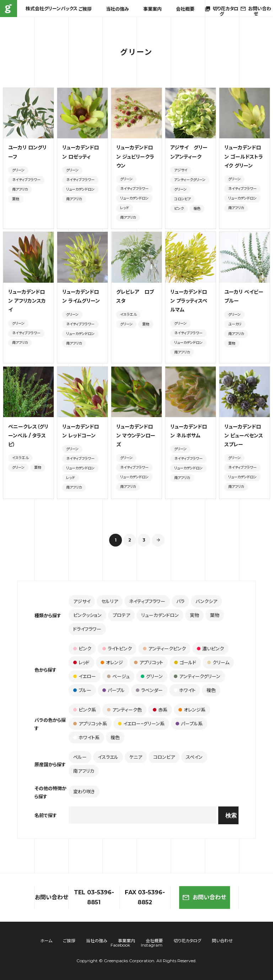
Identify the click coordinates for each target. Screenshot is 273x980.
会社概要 (185, 9)
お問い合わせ (204, 897)
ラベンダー (149, 690)
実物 (194, 615)
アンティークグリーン (190, 180)
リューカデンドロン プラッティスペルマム (189, 301)
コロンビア (183, 199)
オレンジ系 (192, 710)
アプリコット (149, 662)
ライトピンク (117, 649)
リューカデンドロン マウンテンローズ (136, 436)
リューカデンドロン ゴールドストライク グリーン (244, 156)
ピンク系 (85, 710)
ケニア (136, 757)
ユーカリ (235, 324)
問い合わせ (222, 941)
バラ (180, 601)
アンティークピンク (164, 649)
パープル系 (189, 724)
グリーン (18, 170)
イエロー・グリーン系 (141, 724)
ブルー (82, 690)
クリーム (218, 662)
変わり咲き (84, 792)
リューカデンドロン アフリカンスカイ (27, 301)
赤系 (160, 710)
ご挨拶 (85, 9)
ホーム (46, 941)
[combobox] (143, 815)
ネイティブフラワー (26, 180)
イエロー (85, 676)
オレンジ (112, 662)
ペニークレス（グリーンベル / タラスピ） (28, 436)
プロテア (121, 615)
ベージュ (118, 676)
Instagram (152, 945)
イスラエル (128, 315)
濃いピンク (210, 649)
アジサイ (181, 170)
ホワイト (185, 690)
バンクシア (206, 601)
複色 (197, 209)
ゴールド (185, 662)
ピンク (179, 209)
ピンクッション (87, 615)
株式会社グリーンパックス (9, 9)
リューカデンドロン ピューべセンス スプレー (244, 436)
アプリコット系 (90, 724)
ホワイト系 (86, 737)
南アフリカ (20, 189)
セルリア (110, 601)
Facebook (120, 945)
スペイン (194, 757)
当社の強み (117, 9)
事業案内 (152, 9)
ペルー (80, 757)
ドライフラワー (87, 629)
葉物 (16, 199)
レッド (125, 208)
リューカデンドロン (80, 189)
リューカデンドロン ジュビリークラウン (135, 156)
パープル (114, 690)
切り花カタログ (187, 941)
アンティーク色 (124, 710)
